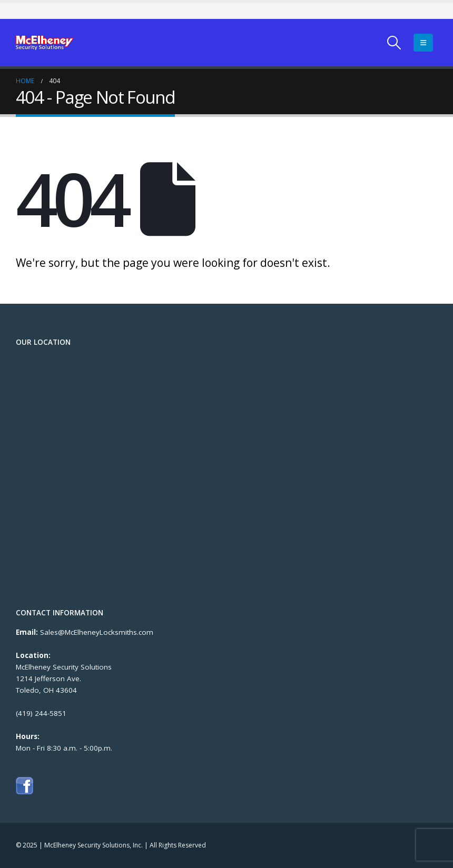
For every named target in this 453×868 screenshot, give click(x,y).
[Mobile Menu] (423, 43)
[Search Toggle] (394, 43)
